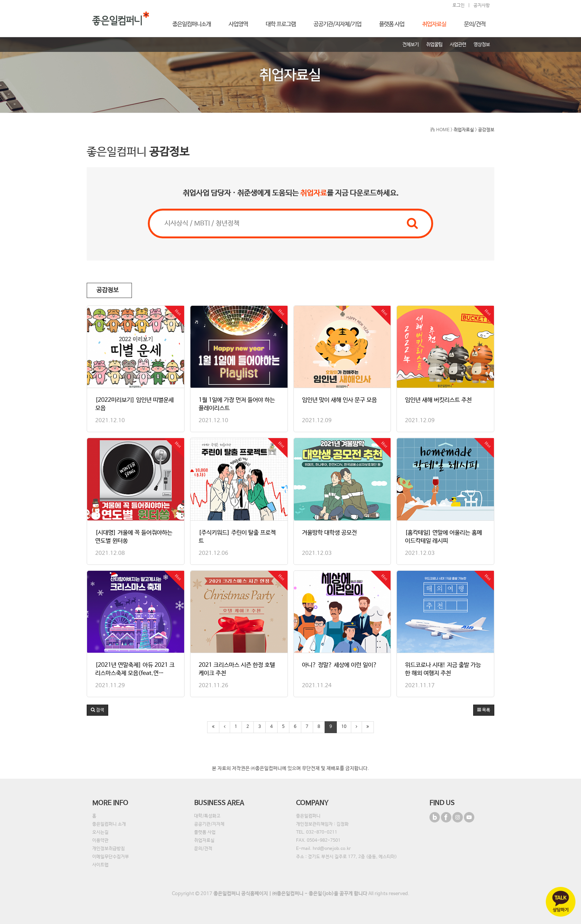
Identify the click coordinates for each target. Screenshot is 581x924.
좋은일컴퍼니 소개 (109, 824)
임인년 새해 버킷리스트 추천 (438, 400)
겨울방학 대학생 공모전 (329, 533)
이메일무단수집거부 (111, 857)
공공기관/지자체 (209, 824)
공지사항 (482, 6)
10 (344, 727)
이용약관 (100, 841)
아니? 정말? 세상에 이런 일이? (340, 665)
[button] (97, 710)
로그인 (459, 6)
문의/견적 (203, 849)
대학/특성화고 (207, 816)
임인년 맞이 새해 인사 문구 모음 (339, 400)
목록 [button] (484, 710)
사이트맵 (100, 865)
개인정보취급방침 (109, 849)
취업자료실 (204, 841)
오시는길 (100, 832)
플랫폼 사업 (205, 832)
